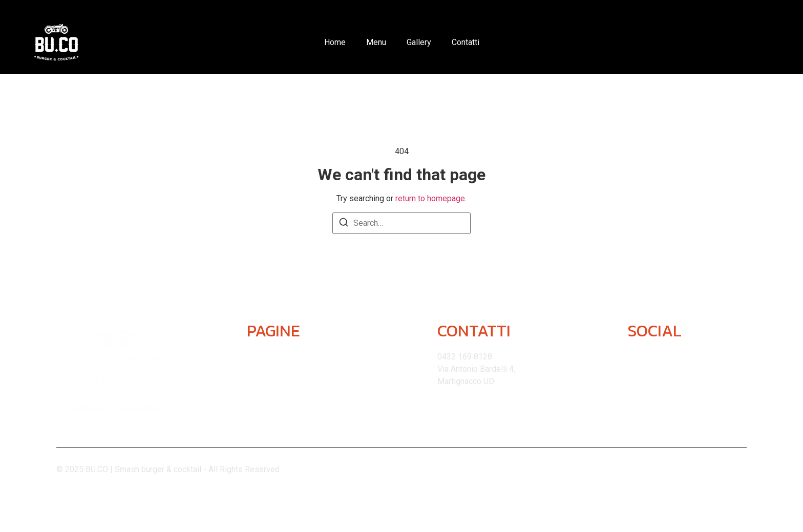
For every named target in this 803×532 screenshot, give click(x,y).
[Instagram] (637, 360)
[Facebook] (663, 360)
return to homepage (430, 198)
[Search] (344, 224)
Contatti (466, 42)
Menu (376, 42)
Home (335, 42)
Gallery (419, 42)
